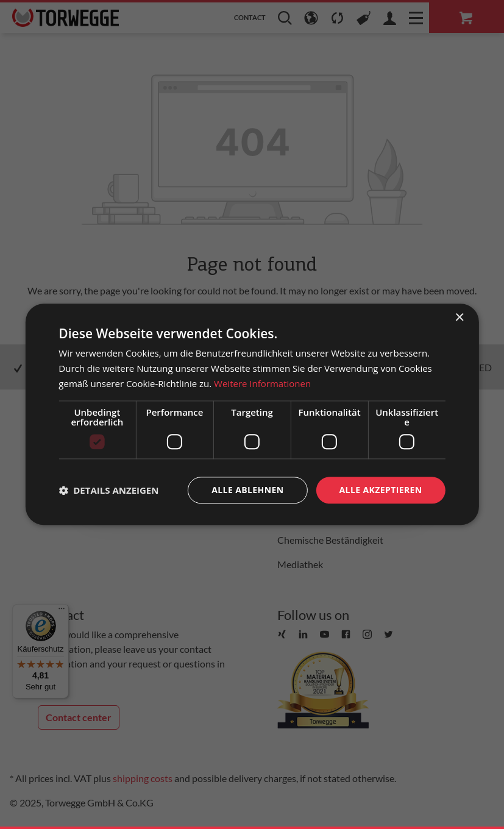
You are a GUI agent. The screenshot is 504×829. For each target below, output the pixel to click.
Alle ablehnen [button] (247, 490)
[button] (108, 490)
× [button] (459, 318)
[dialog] (252, 414)
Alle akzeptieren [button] (381, 490)
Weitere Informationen (262, 383)
